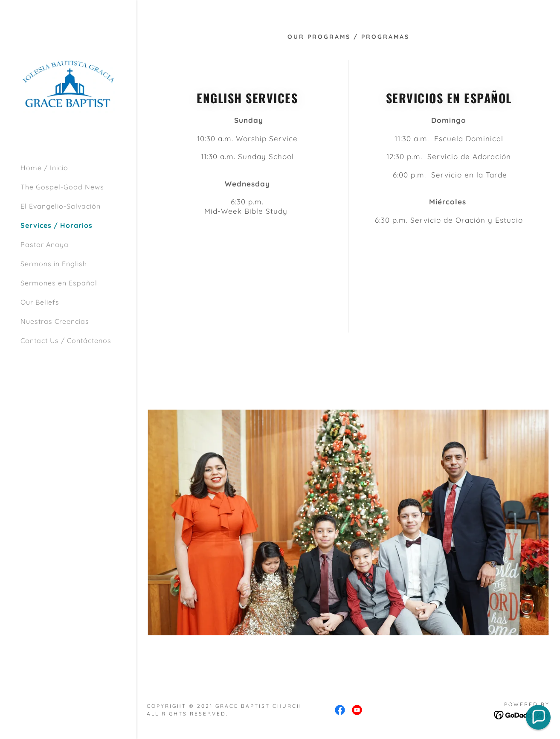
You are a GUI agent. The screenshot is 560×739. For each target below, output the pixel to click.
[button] (538, 717)
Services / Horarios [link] (57, 225)
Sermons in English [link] (54, 264)
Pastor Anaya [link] (45, 244)
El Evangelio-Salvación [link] (61, 206)
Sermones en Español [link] (59, 283)
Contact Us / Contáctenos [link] (66, 340)
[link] (68, 84)
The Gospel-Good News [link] (62, 187)
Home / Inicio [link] (44, 168)
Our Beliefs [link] (40, 302)
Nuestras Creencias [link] (55, 321)
